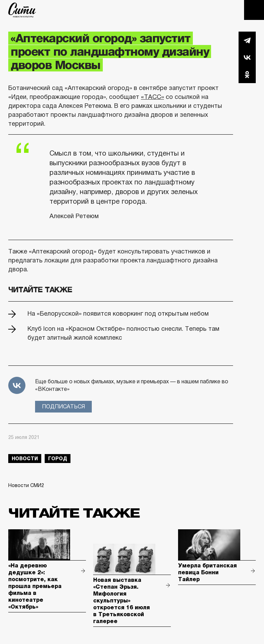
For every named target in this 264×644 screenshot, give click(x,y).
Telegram (247, 40)
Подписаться (63, 406)
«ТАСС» (152, 97)
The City (22, 10)
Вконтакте (247, 57)
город (58, 459)
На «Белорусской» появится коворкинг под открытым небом (118, 314)
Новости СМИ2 (26, 485)
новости (25, 459)
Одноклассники (247, 75)
